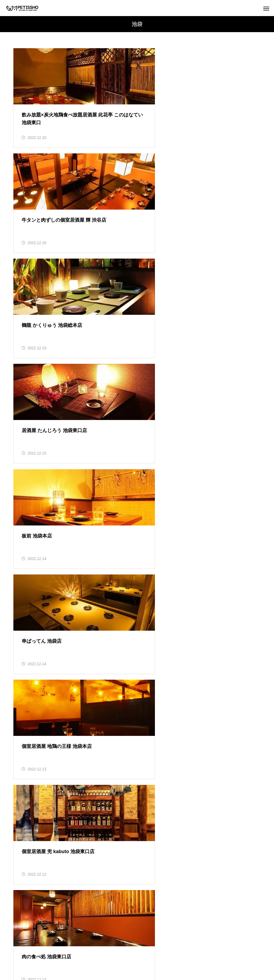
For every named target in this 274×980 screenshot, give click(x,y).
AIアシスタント (165, 956)
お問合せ (133, 956)
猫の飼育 (26, 865)
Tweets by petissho (32, 608)
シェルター (106, 956)
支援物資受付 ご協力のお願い (235, 949)
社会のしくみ (34, 785)
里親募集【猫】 (32, 881)
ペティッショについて (55, 949)
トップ (20, 949)
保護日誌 (26, 817)
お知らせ (26, 720)
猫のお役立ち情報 (38, 769)
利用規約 (92, 949)
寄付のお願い (188, 949)
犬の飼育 (26, 849)
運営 (114, 949)
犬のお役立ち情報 (38, 752)
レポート (26, 801)
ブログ (25, 736)
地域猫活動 (28, 833)
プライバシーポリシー (147, 949)
